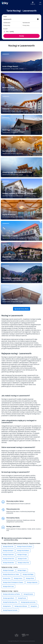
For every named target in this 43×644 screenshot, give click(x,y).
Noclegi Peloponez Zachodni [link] (10, 610)
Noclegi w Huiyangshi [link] (8, 570)
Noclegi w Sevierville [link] (8, 546)
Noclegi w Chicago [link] (22, 555)
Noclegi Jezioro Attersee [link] (21, 606)
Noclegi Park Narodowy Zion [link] (10, 602)
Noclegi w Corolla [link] (22, 559)
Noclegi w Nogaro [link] (22, 570)
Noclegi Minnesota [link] (28, 594)
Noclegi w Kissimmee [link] (8, 555)
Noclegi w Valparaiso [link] (32, 582)
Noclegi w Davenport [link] (8, 550)
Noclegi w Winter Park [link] (9, 559)
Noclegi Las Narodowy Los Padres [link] (11, 594)
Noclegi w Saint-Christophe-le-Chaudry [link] (13, 582)
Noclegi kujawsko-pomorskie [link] (28, 602)
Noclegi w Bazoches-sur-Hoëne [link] (11, 574)
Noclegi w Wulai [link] (30, 578)
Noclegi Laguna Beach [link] (9, 598)
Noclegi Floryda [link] (22, 598)
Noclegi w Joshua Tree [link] (23, 563)
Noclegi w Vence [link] (18, 578)
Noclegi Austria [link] (7, 606)
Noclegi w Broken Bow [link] (8, 563)
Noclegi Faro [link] (34, 606)
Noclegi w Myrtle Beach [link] (23, 550)
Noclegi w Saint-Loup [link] (8, 586)
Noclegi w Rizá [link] (7, 578)
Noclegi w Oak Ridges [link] (28, 574)
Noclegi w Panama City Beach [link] (25, 546)
